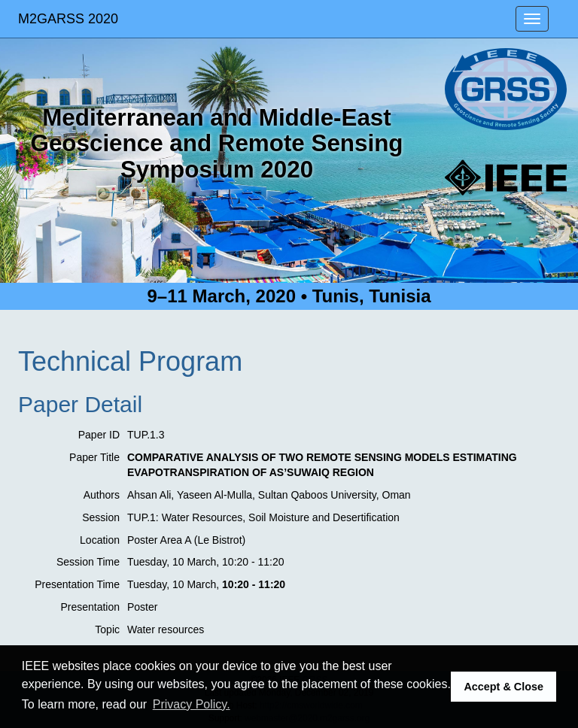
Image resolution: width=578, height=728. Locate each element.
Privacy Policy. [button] (192, 704)
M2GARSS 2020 (68, 19)
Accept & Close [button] (503, 687)
